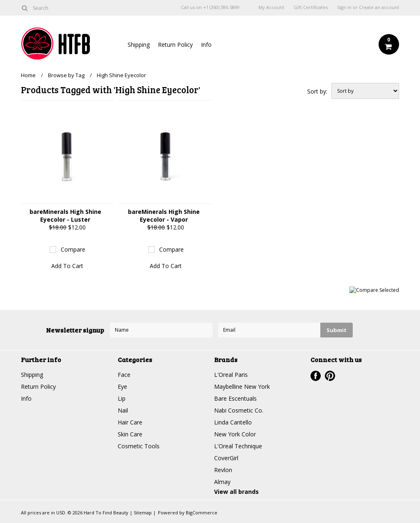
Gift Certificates (311, 7)
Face (124, 375)
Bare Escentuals (235, 398)
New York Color (235, 434)
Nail (123, 410)
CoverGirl (226, 458)
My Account (271, 7)
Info (206, 45)
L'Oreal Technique (238, 446)
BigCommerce (202, 513)
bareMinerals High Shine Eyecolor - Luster (65, 216)
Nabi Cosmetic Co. (239, 410)
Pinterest (330, 376)
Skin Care (130, 434)
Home (28, 75)
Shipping (139, 45)
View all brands (236, 492)
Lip (122, 398)
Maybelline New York (242, 387)
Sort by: (317, 91)
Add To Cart (67, 266)
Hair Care (130, 422)
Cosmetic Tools (139, 446)
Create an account (379, 7)
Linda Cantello (233, 422)
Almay (222, 482)
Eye (122, 387)
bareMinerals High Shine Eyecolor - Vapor (164, 216)
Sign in (344, 7)
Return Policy (175, 45)
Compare (73, 249)
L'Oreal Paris (231, 375)
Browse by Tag (66, 75)
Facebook (316, 376)
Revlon (223, 470)
